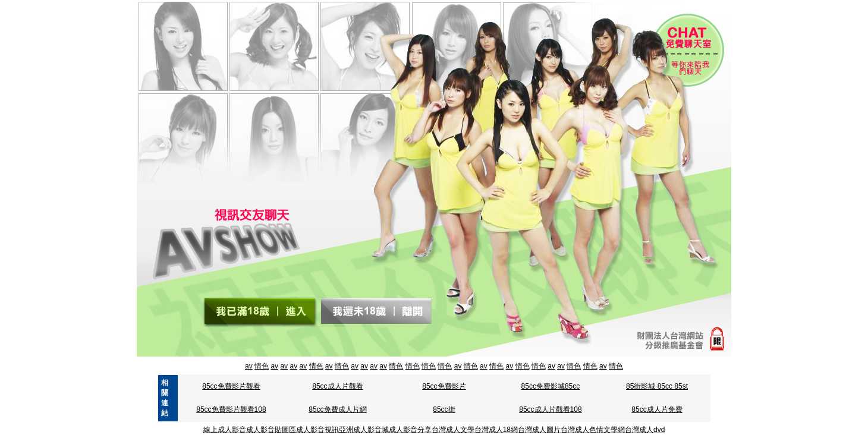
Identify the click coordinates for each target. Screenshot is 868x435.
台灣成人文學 (453, 430)
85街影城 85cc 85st (657, 386)
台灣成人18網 (496, 430)
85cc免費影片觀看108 (231, 409)
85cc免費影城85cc (551, 386)
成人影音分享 (410, 430)
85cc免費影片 (444, 386)
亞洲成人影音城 (364, 430)
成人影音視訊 (317, 430)
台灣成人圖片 (539, 430)
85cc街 (444, 409)
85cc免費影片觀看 (231, 386)
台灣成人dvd (645, 430)
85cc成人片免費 (657, 409)
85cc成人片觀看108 (550, 409)
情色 (262, 366)
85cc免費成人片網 (337, 409)
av (249, 366)
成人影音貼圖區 (271, 430)
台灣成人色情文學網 (593, 430)
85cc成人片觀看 (337, 386)
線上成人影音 (225, 430)
